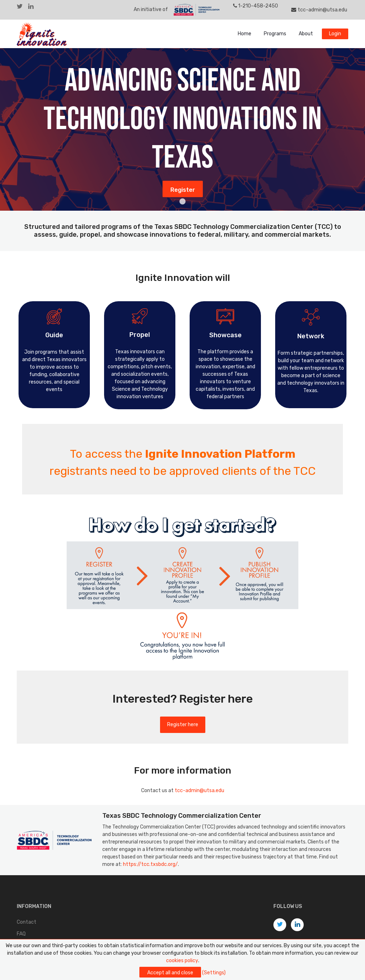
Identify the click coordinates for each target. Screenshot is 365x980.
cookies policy (182, 961)
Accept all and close (170, 973)
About (306, 34)
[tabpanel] (182, 129)
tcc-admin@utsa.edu (319, 10)
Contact (27, 922)
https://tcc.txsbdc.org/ (150, 864)
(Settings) (214, 973)
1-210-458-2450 (256, 6)
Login (335, 34)
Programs (275, 34)
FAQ (21, 934)
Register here (183, 725)
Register (183, 190)
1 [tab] (182, 202)
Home (245, 34)
